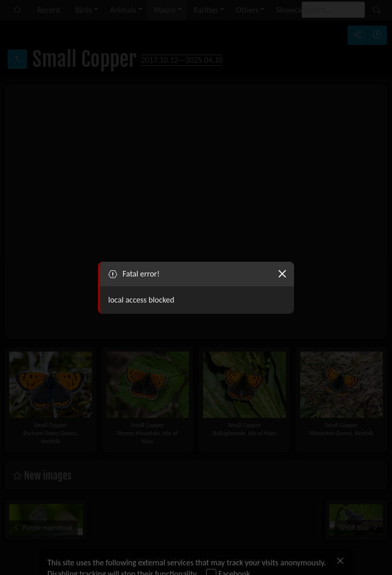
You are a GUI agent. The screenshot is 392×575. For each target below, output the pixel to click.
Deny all (116, 554)
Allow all (72, 554)
